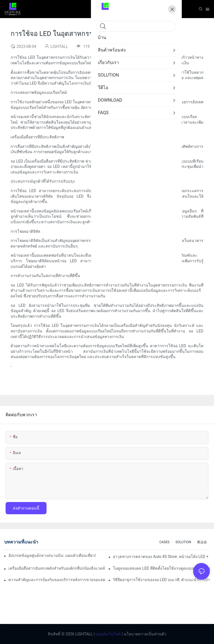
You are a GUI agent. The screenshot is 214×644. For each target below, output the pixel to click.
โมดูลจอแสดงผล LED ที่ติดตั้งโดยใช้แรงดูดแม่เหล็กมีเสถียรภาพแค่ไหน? (161, 568)
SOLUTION (183, 542)
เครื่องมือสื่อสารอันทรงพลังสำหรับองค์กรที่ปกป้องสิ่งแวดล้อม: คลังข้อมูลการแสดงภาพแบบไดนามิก (57, 568)
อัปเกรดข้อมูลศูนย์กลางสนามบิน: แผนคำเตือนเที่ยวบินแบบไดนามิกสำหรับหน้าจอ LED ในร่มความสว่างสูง (52, 555)
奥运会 (202, 542)
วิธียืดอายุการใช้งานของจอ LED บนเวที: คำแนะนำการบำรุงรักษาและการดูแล (161, 580)
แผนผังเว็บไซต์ (108, 634)
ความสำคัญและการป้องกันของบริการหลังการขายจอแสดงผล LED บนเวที (57, 580)
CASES (165, 542)
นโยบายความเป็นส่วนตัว (144, 634)
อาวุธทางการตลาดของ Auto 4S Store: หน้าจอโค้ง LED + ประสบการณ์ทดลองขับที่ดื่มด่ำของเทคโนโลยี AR (161, 557)
